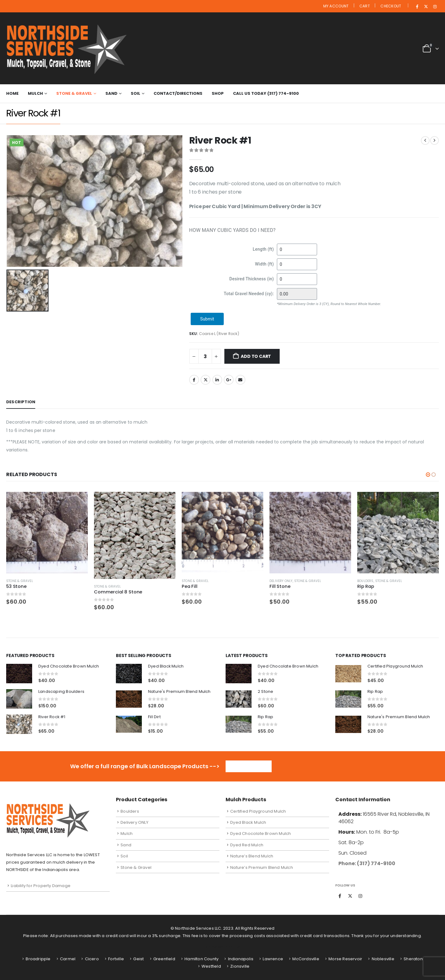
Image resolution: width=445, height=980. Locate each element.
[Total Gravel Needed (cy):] (297, 294)
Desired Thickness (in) (252, 279)
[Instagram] (435, 6)
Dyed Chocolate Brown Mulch (261, 833)
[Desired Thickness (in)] (297, 279)
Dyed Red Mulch (247, 845)
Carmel (68, 959)
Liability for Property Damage (41, 886)
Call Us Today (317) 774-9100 (266, 93)
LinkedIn (217, 380)
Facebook (194, 380)
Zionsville (240, 966)
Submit (207, 319)
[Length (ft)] (297, 249)
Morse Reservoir (345, 959)
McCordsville (306, 959)
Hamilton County (201, 959)
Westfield (211, 966)
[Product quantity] (205, 356)
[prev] (425, 140)
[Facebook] (417, 6)
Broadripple (38, 959)
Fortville (116, 959)
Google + (229, 380)
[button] (428, 475)
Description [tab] (21, 402)
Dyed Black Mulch (248, 822)
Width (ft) (264, 264)
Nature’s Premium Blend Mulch (262, 867)
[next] (434, 140)
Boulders (365, 581)
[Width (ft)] (297, 264)
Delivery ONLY (281, 581)
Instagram (360, 896)
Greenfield (164, 959)
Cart (365, 6)
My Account (336, 6)
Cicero (92, 959)
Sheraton (413, 959)
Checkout (391, 6)
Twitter (206, 380)
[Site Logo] (68, 48)
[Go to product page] (47, 533)
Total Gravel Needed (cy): (249, 294)
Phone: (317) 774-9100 (367, 863)
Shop (218, 93)
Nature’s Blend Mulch (252, 856)
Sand (111, 93)
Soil (136, 93)
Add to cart (256, 356)
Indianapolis (241, 959)
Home (12, 93)
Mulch (35, 93)
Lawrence (273, 959)
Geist (138, 959)
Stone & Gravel (74, 93)
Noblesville (383, 959)
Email (240, 380)
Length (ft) (263, 249)
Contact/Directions (178, 93)
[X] (426, 6)
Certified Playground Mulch (258, 811)
